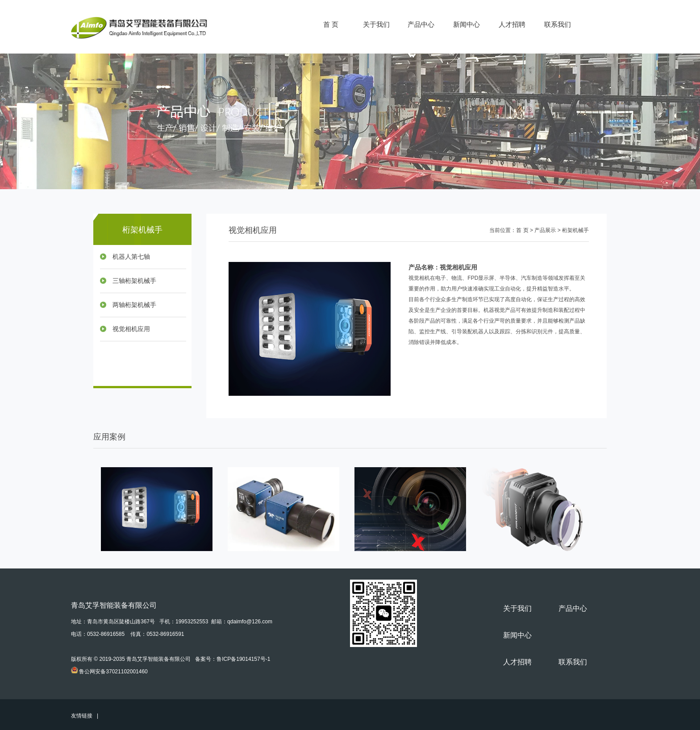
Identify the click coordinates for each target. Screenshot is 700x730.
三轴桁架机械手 (134, 281)
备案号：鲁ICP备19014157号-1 (233, 659)
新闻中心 (467, 24)
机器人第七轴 (131, 257)
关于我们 (376, 24)
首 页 (331, 24)
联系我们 (558, 24)
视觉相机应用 (131, 329)
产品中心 (421, 24)
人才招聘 (512, 24)
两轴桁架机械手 (134, 305)
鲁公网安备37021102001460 (113, 672)
